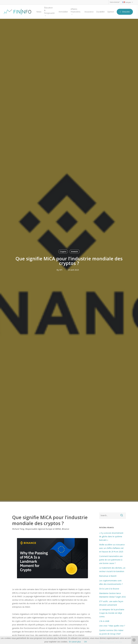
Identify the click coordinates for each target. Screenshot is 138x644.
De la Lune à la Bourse (109, 589)
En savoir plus (75, 642)
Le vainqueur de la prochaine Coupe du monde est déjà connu (112, 613)
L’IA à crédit (104, 621)
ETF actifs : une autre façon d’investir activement (111, 603)
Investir (75, 251)
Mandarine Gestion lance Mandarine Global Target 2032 (112, 595)
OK (85, 642)
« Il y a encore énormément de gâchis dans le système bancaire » (111, 536)
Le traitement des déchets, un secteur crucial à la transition (112, 570)
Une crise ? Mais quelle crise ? (112, 626)
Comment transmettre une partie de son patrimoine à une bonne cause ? (111, 560)
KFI (61, 270)
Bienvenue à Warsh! (108, 576)
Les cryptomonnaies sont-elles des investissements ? (111, 582)
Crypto (63, 251)
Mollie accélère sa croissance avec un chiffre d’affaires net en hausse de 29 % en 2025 (112, 548)
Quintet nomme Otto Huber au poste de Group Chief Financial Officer (111, 634)
